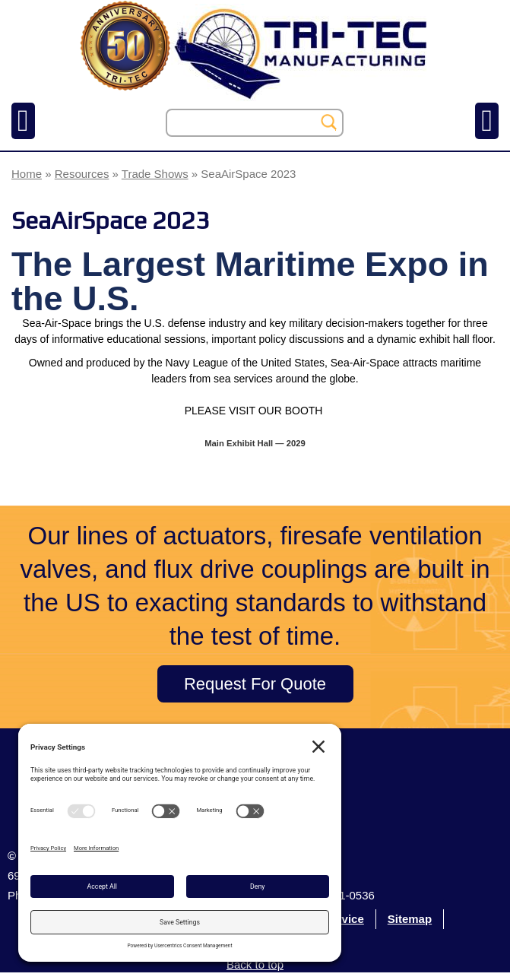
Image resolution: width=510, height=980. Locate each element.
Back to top (255, 964)
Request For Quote (255, 684)
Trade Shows (155, 174)
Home (27, 174)
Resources (82, 174)
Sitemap (410, 919)
